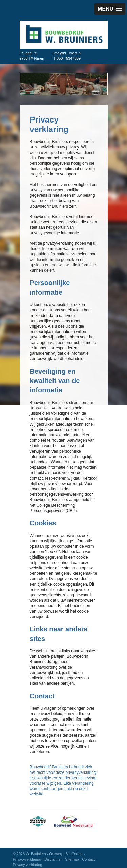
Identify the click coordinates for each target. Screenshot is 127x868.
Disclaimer (53, 859)
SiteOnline (74, 854)
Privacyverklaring (27, 859)
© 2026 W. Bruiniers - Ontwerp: (39, 854)
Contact (88, 859)
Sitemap (72, 859)
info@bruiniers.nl (68, 53)
